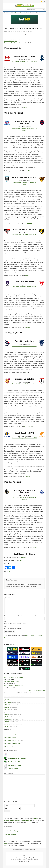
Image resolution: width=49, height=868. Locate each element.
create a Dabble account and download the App (17, 820)
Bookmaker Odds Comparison (16, 755)
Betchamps (8, 702)
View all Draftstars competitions (36, 690)
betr (6, 712)
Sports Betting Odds (11, 834)
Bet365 (27, 275)
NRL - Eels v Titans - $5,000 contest (14, 686)
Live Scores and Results (14, 765)
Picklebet (8, 724)
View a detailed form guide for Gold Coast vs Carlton (24, 61)
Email (20, 616)
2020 (15, 13)
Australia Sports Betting (30, 849)
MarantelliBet (9, 719)
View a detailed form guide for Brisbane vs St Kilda (24, 384)
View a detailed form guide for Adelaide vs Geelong (24, 346)
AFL (10, 572)
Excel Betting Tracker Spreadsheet (17, 758)
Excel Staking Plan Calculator (16, 762)
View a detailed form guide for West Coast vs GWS (24, 438)
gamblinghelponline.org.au (25, 862)
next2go (7, 722)
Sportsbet (30, 223)
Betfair (7, 707)
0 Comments (29, 31)
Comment (7, 597)
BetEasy (26, 108)
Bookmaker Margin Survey (12, 747)
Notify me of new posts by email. (13, 628)
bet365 (27, 171)
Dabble (7, 714)
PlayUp (7, 726)
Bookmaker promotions (11, 740)
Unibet (31, 171)
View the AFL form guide (11, 41)
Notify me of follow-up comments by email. (15, 624)
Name (6, 616)
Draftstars (8, 717)
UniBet (27, 372)
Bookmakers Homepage (12, 734)
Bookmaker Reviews (11, 737)
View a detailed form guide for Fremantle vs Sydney (25, 287)
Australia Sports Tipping (12, 831)
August (19, 13)
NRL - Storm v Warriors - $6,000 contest (15, 677)
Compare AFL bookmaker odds (12, 39)
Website (34, 616)
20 (22, 13)
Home (12, 13)
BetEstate (8, 705)
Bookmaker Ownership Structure (14, 744)
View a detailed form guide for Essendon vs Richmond (24, 235)
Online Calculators (13, 769)
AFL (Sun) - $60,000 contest (12, 681)
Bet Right (8, 710)
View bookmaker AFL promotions (13, 43)
